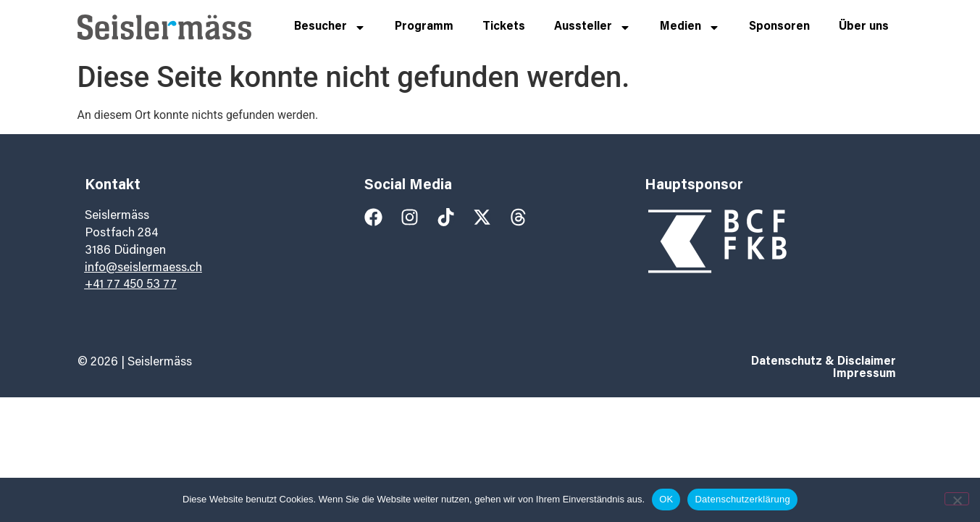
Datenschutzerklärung (742, 499)
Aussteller (592, 28)
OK (666, 499)
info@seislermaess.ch (143, 269)
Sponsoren (779, 27)
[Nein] (957, 499)
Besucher (330, 28)
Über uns (864, 27)
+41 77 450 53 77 (131, 285)
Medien (690, 28)
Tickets (504, 27)
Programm (424, 27)
